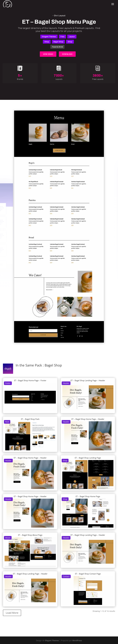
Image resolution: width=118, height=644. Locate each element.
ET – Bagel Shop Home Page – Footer (30, 380)
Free (62, 37)
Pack (7, 422)
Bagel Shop (58, 42)
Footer (8, 383)
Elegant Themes (49, 37)
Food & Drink (57, 47)
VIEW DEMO (48, 54)
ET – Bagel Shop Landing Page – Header (88, 380)
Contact (66, 576)
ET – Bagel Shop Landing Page (88, 458)
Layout (72, 37)
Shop (47, 42)
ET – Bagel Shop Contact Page (88, 574)
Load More (12, 613)
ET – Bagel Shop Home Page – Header (88, 419)
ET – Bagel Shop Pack (30, 419)
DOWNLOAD (67, 54)
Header (66, 383)
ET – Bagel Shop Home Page (88, 496)
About (8, 538)
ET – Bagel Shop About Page (30, 535)
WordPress (77, 640)
